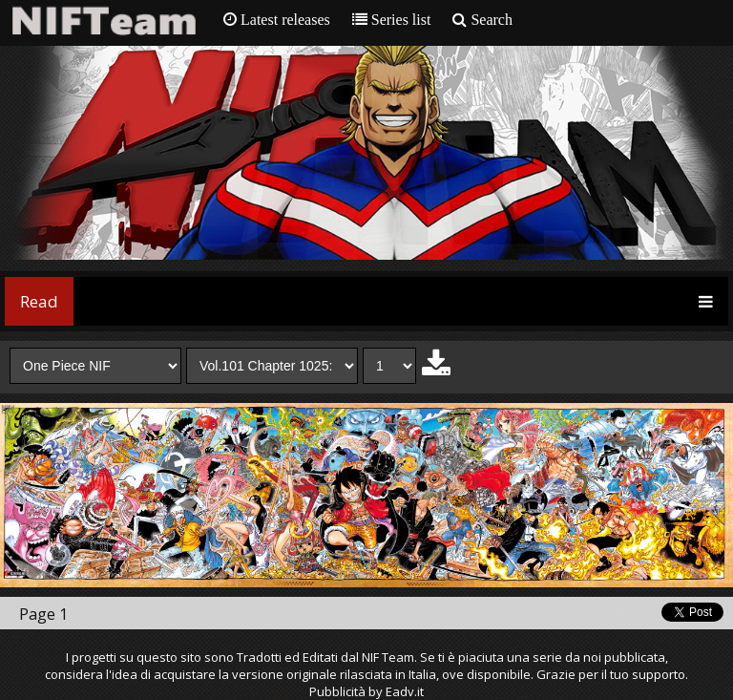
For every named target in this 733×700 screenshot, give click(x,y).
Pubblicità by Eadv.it (366, 691)
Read (39, 301)
